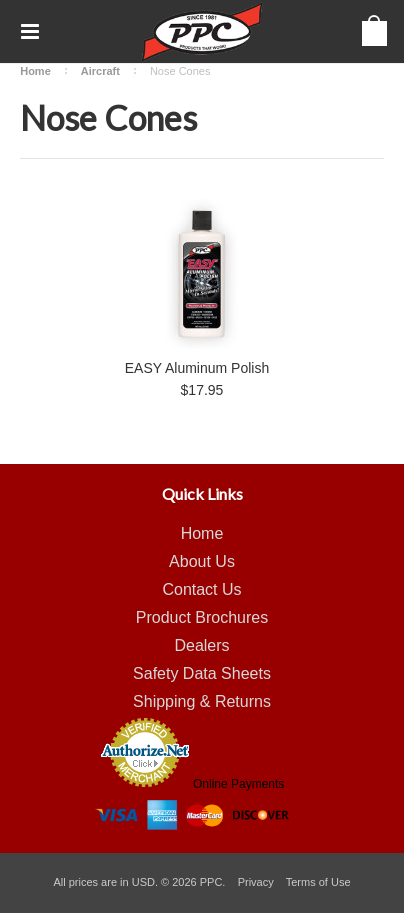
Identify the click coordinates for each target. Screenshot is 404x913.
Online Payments (238, 784)
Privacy (256, 882)
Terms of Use (318, 882)
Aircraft (100, 71)
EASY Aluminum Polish (197, 368)
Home (35, 71)
